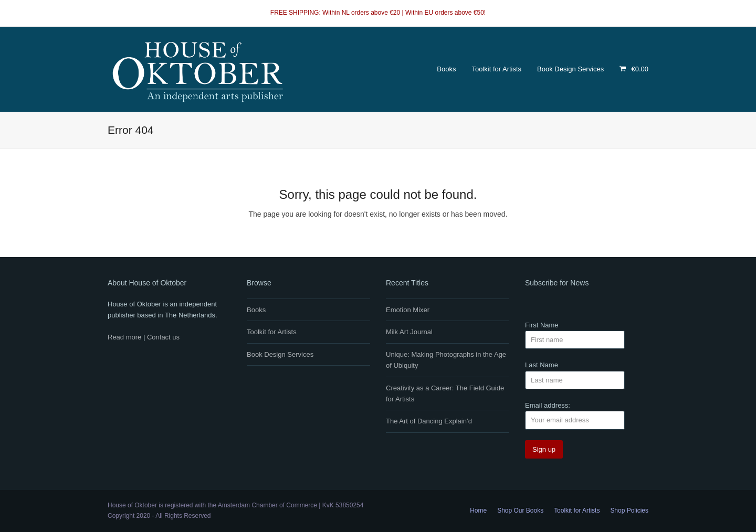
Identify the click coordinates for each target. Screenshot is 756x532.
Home (478, 510)
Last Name (542, 365)
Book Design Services (280, 354)
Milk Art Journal (409, 332)
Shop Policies (629, 510)
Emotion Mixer (408, 310)
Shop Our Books (520, 510)
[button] (634, 69)
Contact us (163, 337)
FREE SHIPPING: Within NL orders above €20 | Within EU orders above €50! (378, 13)
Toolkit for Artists (272, 332)
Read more (124, 337)
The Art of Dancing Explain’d (429, 421)
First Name (542, 325)
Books (256, 310)
